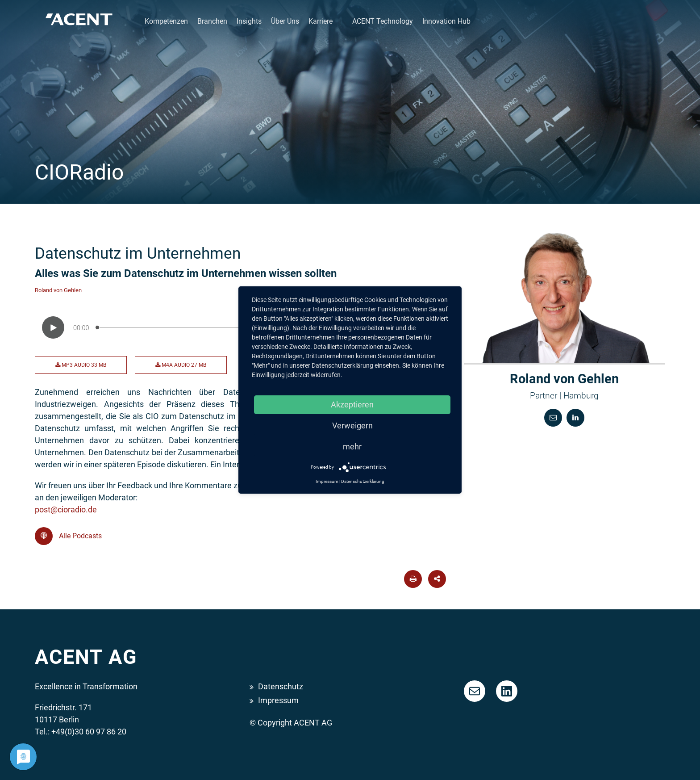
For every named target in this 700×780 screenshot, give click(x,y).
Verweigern (352, 426)
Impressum (278, 700)
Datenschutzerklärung (363, 481)
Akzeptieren (352, 405)
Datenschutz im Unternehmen (138, 253)
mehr (352, 447)
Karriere (321, 21)
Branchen (212, 21)
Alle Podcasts (68, 536)
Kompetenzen (166, 21)
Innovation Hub (446, 21)
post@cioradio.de (66, 510)
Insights (249, 21)
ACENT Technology (383, 21)
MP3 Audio (81, 365)
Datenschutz (281, 686)
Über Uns (285, 21)
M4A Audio (181, 365)
